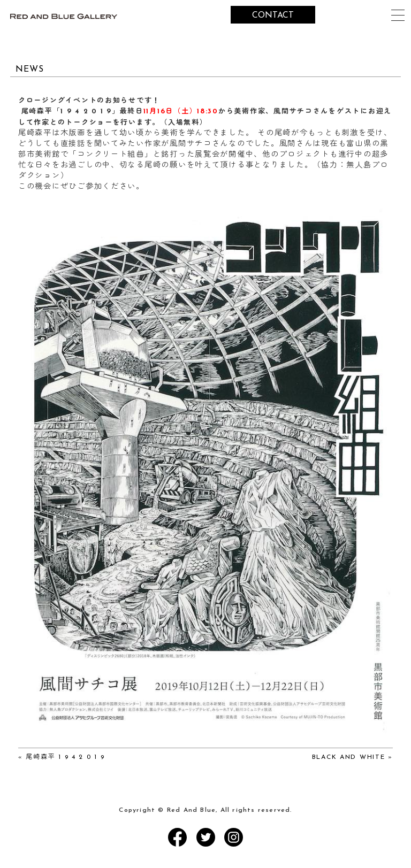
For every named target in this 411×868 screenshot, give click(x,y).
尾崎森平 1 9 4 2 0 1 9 (65, 757)
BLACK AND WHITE (349, 757)
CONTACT (273, 16)
